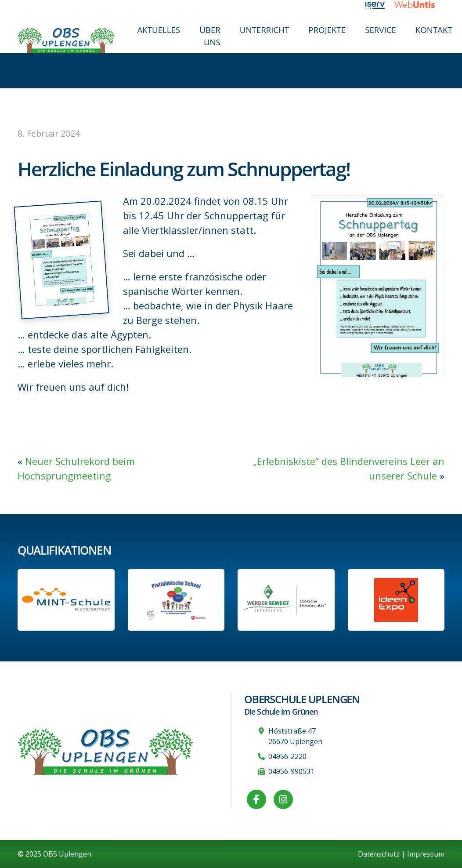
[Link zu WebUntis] (419, 4)
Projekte (327, 30)
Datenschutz (379, 854)
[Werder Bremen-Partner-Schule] (286, 600)
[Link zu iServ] (380, 4)
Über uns (210, 36)
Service (381, 30)
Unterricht (265, 30)
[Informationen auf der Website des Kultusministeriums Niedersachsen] (176, 600)
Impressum (426, 854)
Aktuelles (159, 30)
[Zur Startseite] (66, 40)
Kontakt (434, 30)
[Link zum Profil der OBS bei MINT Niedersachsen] (66, 600)
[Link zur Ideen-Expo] (396, 600)
